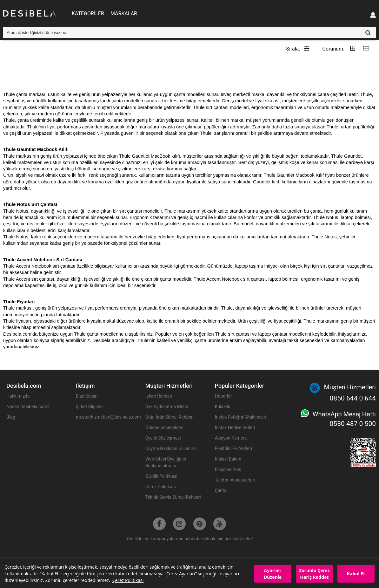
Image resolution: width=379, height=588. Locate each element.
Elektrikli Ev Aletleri (234, 448)
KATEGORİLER (88, 14)
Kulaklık (223, 407)
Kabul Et (356, 574)
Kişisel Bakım (228, 459)
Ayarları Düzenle (273, 574)
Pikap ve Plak (228, 469)
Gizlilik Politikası (161, 476)
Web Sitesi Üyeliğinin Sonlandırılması (166, 462)
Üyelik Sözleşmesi (163, 438)
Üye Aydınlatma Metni (167, 407)
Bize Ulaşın (87, 396)
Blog (11, 417)
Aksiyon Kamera (231, 438)
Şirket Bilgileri (89, 407)
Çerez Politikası (128, 580)
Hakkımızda (18, 396)
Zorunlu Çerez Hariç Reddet (314, 574)
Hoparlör (223, 396)
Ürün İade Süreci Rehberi (170, 417)
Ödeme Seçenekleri (164, 427)
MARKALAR (124, 14)
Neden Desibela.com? (28, 407)
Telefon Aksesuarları (235, 480)
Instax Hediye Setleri (235, 427)
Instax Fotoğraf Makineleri (241, 417)
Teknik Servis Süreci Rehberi (173, 497)
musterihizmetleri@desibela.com (107, 417)
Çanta (221, 490)
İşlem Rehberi (159, 396)
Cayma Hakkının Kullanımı (171, 448)
